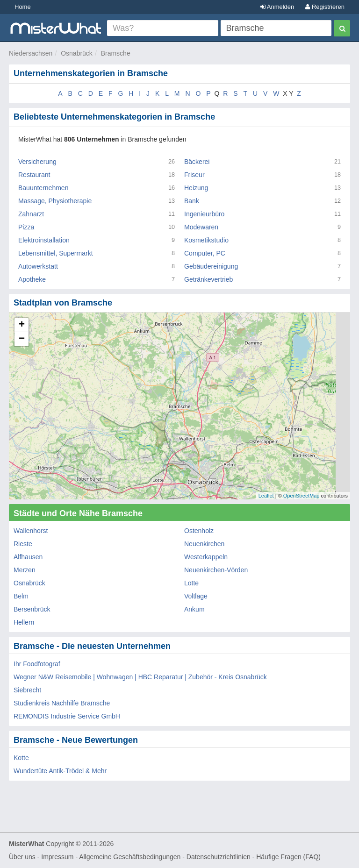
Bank (192, 201)
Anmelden (277, 7)
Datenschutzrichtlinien (219, 857)
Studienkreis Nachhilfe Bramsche (62, 703)
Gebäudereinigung (211, 266)
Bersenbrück (32, 609)
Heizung (196, 188)
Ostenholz (199, 531)
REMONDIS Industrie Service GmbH (67, 716)
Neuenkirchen (204, 544)
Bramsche (116, 53)
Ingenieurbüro (204, 214)
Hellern (24, 622)
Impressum (57, 857)
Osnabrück (77, 53)
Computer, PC (205, 253)
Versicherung (37, 162)
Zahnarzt (31, 214)
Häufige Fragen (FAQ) (288, 857)
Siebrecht (27, 690)
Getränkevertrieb (208, 279)
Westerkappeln (206, 557)
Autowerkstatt (38, 266)
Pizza (26, 227)
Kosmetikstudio (206, 240)
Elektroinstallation (44, 240)
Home (23, 7)
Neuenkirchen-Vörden (216, 570)
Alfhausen (28, 557)
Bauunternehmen (43, 188)
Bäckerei (197, 162)
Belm (21, 596)
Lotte (191, 583)
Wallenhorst (31, 531)
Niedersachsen (31, 53)
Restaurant (34, 175)
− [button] (22, 339)
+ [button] (22, 325)
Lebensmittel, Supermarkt (56, 253)
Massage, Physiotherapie (55, 201)
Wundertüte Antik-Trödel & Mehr (60, 771)
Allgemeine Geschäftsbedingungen (130, 857)
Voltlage (196, 596)
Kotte (21, 758)
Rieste (23, 544)
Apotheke (32, 279)
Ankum (194, 609)
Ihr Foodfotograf (37, 664)
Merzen (25, 570)
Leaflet (266, 496)
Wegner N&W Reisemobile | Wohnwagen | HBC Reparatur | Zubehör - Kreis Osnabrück (140, 677)
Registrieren (325, 7)
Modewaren (201, 227)
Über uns (22, 857)
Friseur (194, 175)
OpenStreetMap (302, 496)
